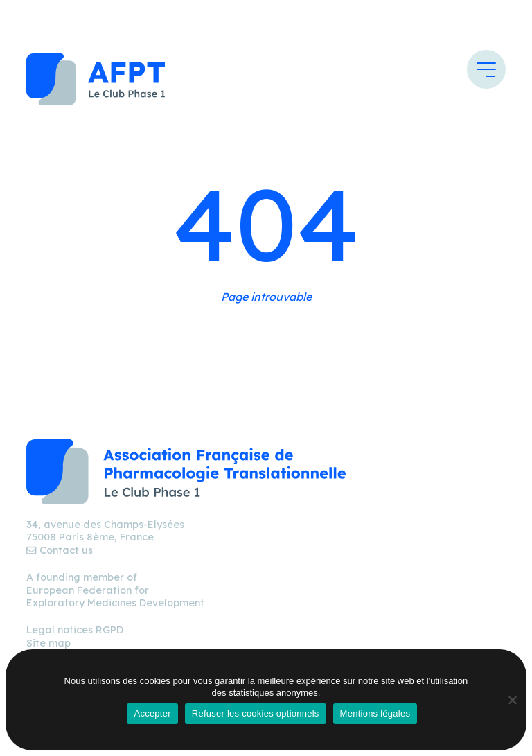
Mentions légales (375, 713)
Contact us (59, 550)
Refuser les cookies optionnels (256, 713)
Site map (48, 643)
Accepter (152, 713)
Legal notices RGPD (75, 630)
